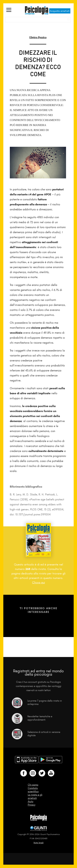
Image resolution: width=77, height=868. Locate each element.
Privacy (32, 805)
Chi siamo (33, 785)
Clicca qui (38, 582)
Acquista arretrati (60, 11)
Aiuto (31, 801)
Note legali (39, 843)
